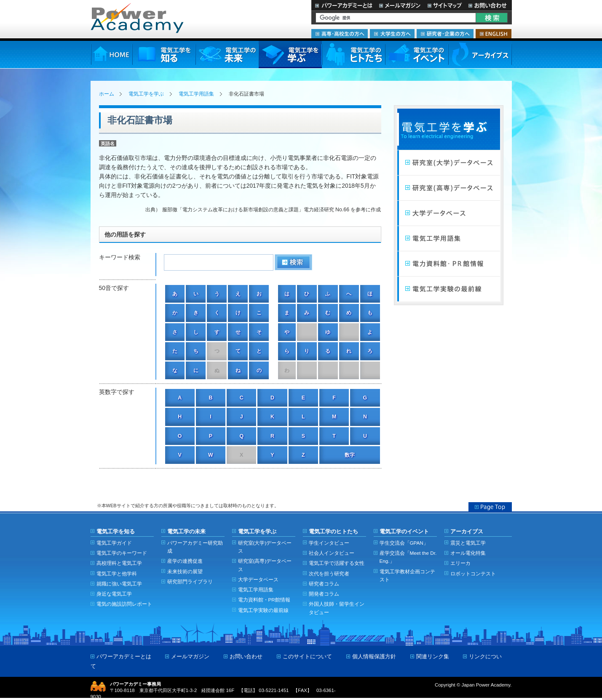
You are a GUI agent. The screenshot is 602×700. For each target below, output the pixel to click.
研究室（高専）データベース (449, 188)
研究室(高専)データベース (265, 565)
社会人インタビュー (332, 553)
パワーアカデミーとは (344, 5)
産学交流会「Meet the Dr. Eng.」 (408, 557)
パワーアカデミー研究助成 (195, 547)
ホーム (107, 94)
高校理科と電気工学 (119, 563)
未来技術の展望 (185, 571)
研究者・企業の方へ (445, 34)
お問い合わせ (488, 5)
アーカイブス (480, 55)
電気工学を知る (164, 55)
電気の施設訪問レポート (124, 604)
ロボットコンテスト (473, 574)
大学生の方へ (392, 34)
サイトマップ (444, 5)
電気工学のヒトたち (353, 55)
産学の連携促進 (185, 561)
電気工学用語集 (196, 94)
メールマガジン (400, 5)
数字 (350, 455)
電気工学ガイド (114, 543)
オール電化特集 (468, 553)
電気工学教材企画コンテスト (407, 575)
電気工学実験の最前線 (449, 289)
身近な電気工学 (114, 594)
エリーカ (460, 563)
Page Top (490, 507)
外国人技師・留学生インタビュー (337, 608)
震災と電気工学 (468, 543)
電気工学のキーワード (122, 553)
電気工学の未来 (227, 55)
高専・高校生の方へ (340, 34)
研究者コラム (324, 584)
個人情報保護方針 (374, 656)
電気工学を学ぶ (290, 55)
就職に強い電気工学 (119, 584)
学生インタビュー (329, 543)
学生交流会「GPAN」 (404, 543)
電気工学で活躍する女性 (337, 563)
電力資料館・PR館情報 (264, 600)
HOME (111, 55)
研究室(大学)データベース (265, 547)
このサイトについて (307, 656)
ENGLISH (494, 34)
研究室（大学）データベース (449, 163)
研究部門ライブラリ (190, 582)
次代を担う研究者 (329, 574)
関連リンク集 (433, 656)
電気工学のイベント (417, 55)
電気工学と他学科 (117, 574)
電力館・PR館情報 (449, 264)
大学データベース (449, 213)
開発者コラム (324, 594)
